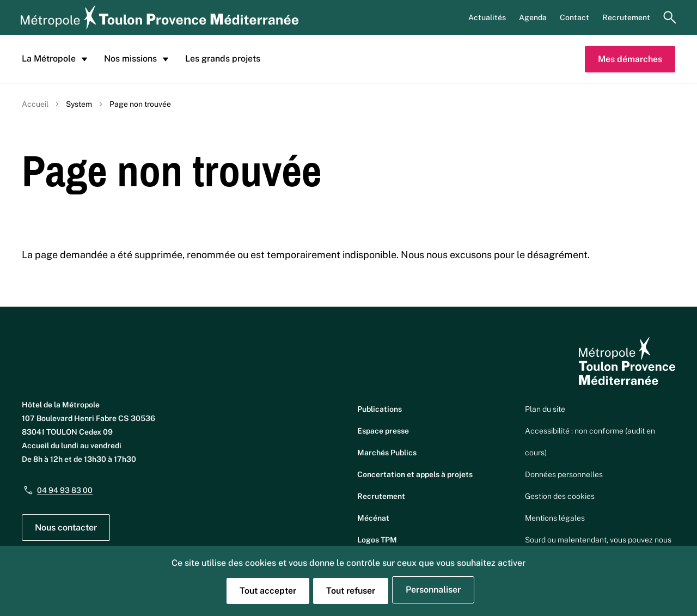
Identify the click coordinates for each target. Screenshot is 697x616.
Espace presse (383, 431)
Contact (574, 17)
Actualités (487, 17)
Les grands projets (223, 59)
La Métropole (56, 59)
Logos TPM (377, 540)
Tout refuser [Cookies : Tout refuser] (351, 591)
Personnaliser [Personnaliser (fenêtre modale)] (433, 590)
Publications (380, 409)
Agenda (533, 17)
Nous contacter (66, 527)
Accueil (35, 104)
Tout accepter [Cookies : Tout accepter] (268, 591)
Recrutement (626, 17)
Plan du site (545, 409)
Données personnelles (564, 474)
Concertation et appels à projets (415, 474)
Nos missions (138, 59)
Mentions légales (555, 518)
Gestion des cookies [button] (560, 496)
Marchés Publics (387, 453)
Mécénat (373, 518)
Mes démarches (630, 59)
